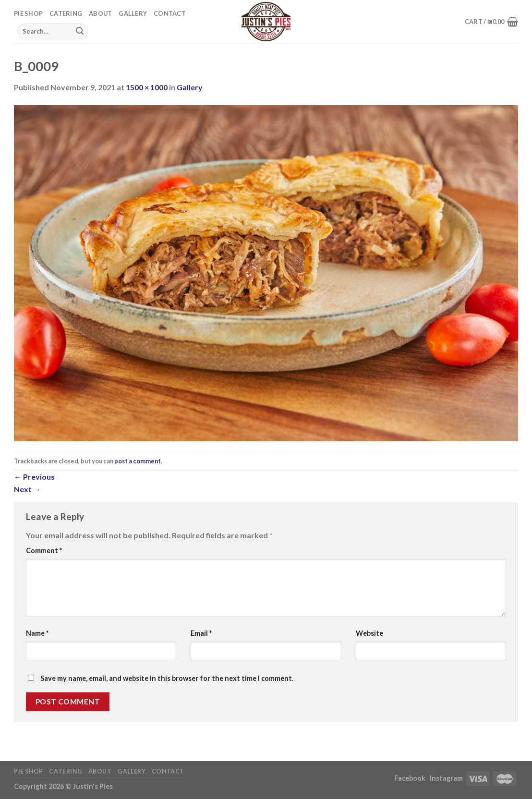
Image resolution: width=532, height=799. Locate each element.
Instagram (446, 778)
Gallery (133, 13)
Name (37, 633)
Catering (66, 13)
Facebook (411, 778)
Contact (170, 13)
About (100, 13)
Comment (44, 551)
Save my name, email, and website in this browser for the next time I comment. (167, 678)
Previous (34, 477)
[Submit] (80, 31)
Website (369, 633)
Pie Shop (28, 13)
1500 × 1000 (147, 87)
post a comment (138, 461)
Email (201, 633)
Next (27, 489)
